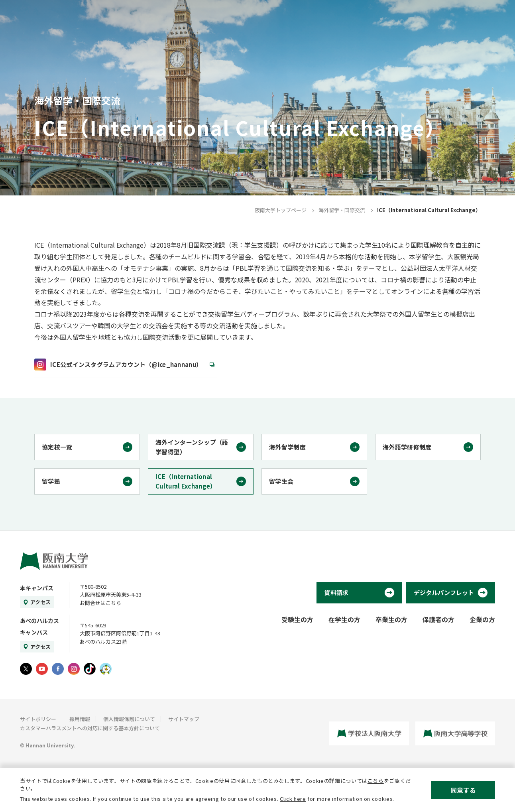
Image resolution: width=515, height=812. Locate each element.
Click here (293, 799)
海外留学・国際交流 (342, 210)
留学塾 (51, 481)
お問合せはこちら (100, 603)
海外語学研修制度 (407, 447)
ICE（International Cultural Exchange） (186, 481)
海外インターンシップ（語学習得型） (192, 447)
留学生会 (281, 481)
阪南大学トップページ (281, 210)
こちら (376, 781)
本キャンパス (37, 588)
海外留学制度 (287, 447)
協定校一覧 (57, 447)
